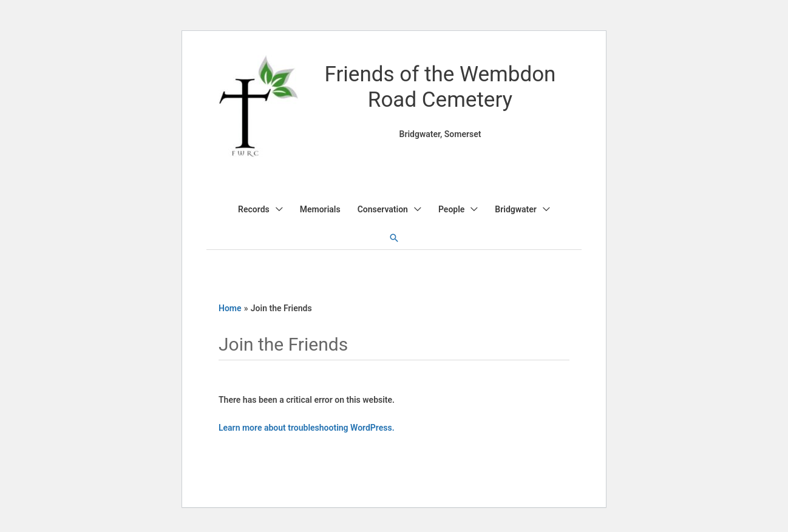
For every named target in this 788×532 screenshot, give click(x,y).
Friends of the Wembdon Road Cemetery (440, 87)
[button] (394, 238)
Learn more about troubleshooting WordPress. (307, 428)
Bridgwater (516, 209)
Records (254, 209)
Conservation (383, 209)
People (451, 209)
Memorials (320, 209)
